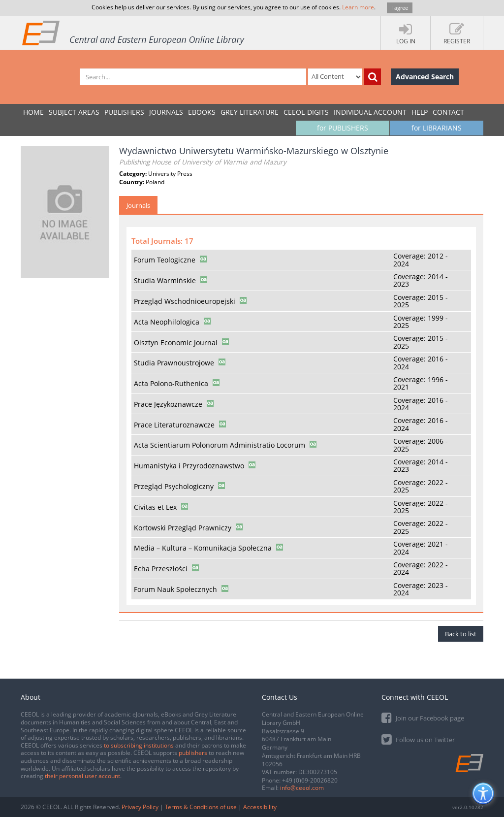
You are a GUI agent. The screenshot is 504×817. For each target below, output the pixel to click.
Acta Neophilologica (167, 322)
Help (420, 112)
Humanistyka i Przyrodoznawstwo (189, 466)
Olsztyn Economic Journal (176, 343)
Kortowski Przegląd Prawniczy (183, 528)
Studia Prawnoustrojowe (174, 363)
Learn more (358, 7)
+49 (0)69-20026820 (310, 780)
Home (33, 112)
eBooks (202, 112)
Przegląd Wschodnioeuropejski (185, 301)
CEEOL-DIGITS (306, 112)
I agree (400, 8)
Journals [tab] (138, 205)
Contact (448, 112)
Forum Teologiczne (165, 260)
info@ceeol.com (302, 788)
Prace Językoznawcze (168, 404)
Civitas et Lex (155, 507)
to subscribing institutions (139, 745)
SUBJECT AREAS (74, 112)
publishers (193, 753)
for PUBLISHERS (343, 128)
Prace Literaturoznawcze (174, 425)
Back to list (461, 634)
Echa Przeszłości (161, 569)
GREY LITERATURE (250, 112)
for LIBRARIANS (437, 128)
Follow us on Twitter (418, 739)
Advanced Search (425, 77)
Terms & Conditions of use (201, 807)
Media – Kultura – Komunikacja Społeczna (203, 548)
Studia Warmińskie (165, 280)
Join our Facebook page (423, 717)
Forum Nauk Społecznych (175, 589)
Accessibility (260, 807)
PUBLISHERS (124, 112)
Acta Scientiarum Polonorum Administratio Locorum (220, 445)
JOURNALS (166, 112)
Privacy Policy (140, 807)
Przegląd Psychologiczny (174, 486)
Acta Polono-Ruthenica (171, 383)
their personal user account (82, 776)
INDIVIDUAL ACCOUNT (370, 112)
